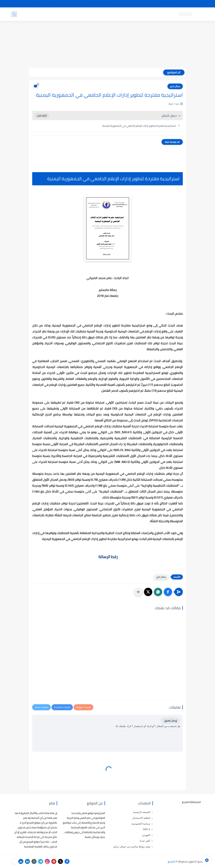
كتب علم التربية (132, 14)
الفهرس (146, 835)
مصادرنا (144, 4)
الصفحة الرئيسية (142, 812)
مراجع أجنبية (54, 14)
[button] (168, 592)
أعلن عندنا (145, 841)
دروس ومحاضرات (35, 14)
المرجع (171, 861)
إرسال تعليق (170, 721)
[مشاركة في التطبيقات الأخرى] (138, 592)
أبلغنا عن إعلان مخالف (126, 4)
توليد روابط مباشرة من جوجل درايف (132, 847)
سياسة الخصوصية (141, 824)
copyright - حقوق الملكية (99, 4)
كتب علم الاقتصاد (89, 14)
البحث (155, 4)
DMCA (147, 829)
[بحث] (14, 14)
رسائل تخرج (70, 14)
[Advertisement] (107, 45)
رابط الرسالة (108, 557)
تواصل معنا (197, 4)
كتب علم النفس (152, 14)
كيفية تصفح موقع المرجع (174, 4)
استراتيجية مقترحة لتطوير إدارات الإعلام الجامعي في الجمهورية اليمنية (139, 126)
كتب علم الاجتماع (111, 14)
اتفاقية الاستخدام (141, 818)
